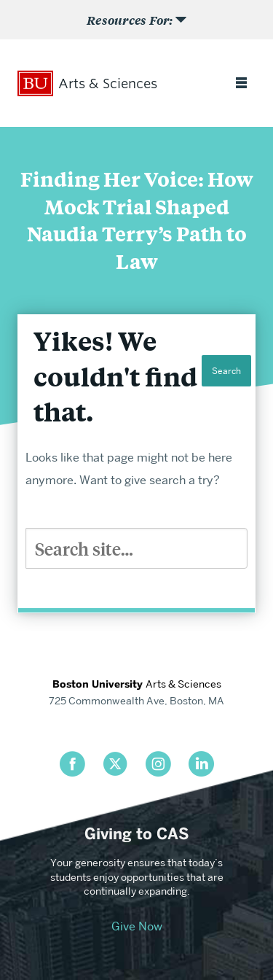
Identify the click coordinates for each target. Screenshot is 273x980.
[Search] (136, 548)
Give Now (137, 926)
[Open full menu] (241, 84)
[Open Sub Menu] (136, 20)
